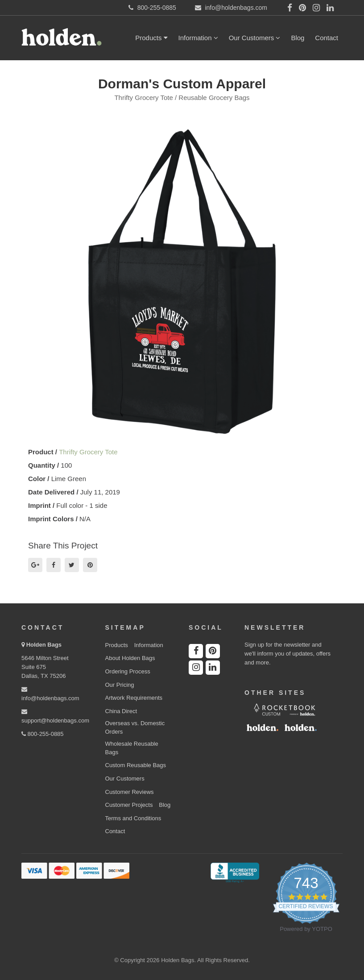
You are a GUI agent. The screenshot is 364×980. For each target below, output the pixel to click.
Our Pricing (120, 685)
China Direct (121, 711)
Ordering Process (128, 671)
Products (151, 38)
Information (198, 38)
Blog (298, 38)
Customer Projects (129, 805)
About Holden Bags (130, 658)
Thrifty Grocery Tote (88, 452)
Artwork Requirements (134, 698)
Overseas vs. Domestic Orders (135, 727)
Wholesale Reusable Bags (132, 748)
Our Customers (255, 38)
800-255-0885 (43, 734)
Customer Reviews (130, 792)
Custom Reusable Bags (136, 765)
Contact (327, 38)
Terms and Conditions (133, 818)
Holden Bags (44, 645)
